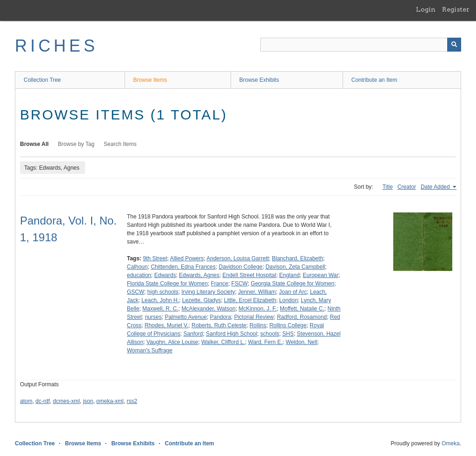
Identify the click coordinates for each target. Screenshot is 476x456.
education (139, 275)
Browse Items (150, 80)
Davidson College (240, 267)
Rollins (258, 325)
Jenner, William (257, 292)
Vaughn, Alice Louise (172, 342)
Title (388, 187)
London (289, 300)
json (88, 401)
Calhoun (137, 267)
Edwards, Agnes (199, 275)
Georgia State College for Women (292, 284)
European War (321, 275)
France (220, 284)
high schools (163, 292)
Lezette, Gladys (202, 300)
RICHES (56, 46)
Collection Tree (42, 80)
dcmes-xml (66, 401)
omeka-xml (110, 401)
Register (456, 9)
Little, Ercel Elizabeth (250, 300)
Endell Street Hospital (249, 275)
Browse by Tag (76, 144)
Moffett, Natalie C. (302, 309)
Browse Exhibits (259, 80)
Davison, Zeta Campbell (295, 267)
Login (426, 9)
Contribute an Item (374, 80)
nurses (153, 317)
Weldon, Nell (302, 342)
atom (26, 401)
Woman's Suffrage (150, 350)
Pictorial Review (254, 317)
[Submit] (454, 45)
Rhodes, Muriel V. (166, 325)
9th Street (155, 258)
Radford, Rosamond (302, 317)
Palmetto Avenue (186, 317)
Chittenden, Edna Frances (183, 267)
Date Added (436, 187)
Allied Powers (187, 258)
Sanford (193, 334)
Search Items (120, 144)
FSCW (240, 284)
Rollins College (288, 325)
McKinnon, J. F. (258, 309)
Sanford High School (231, 334)
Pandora (221, 317)
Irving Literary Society (208, 292)
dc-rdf (43, 401)
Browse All (34, 144)
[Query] (361, 45)
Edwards (165, 275)
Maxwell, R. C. (160, 309)
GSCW (136, 292)
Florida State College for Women (167, 284)
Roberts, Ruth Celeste (219, 325)
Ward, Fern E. (265, 342)
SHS (288, 334)
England (290, 275)
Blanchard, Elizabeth (297, 258)
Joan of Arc (293, 292)
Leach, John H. (160, 300)
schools (270, 334)
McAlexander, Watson (208, 309)
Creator (407, 187)
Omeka (451, 443)
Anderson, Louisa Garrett (238, 258)
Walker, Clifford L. (223, 342)
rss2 (132, 401)
